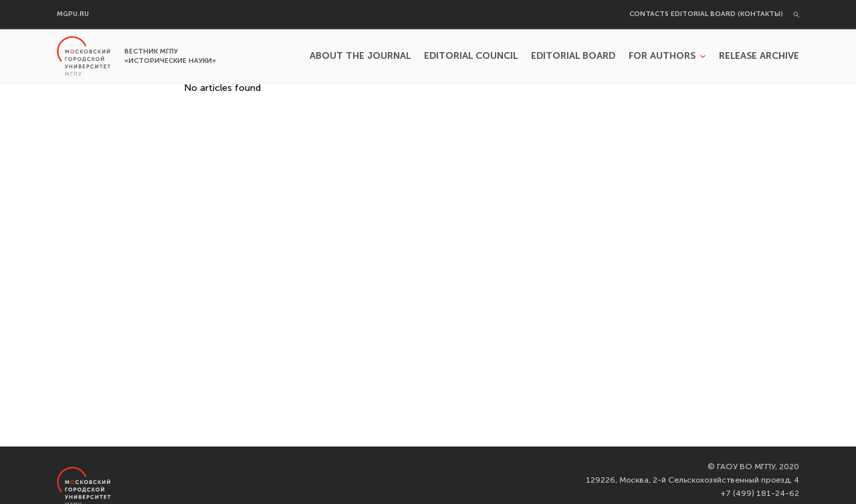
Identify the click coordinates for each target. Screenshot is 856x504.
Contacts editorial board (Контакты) (706, 14)
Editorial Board (573, 56)
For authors (662, 56)
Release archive (759, 56)
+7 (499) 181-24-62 (760, 493)
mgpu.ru (73, 14)
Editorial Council (471, 56)
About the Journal (360, 56)
